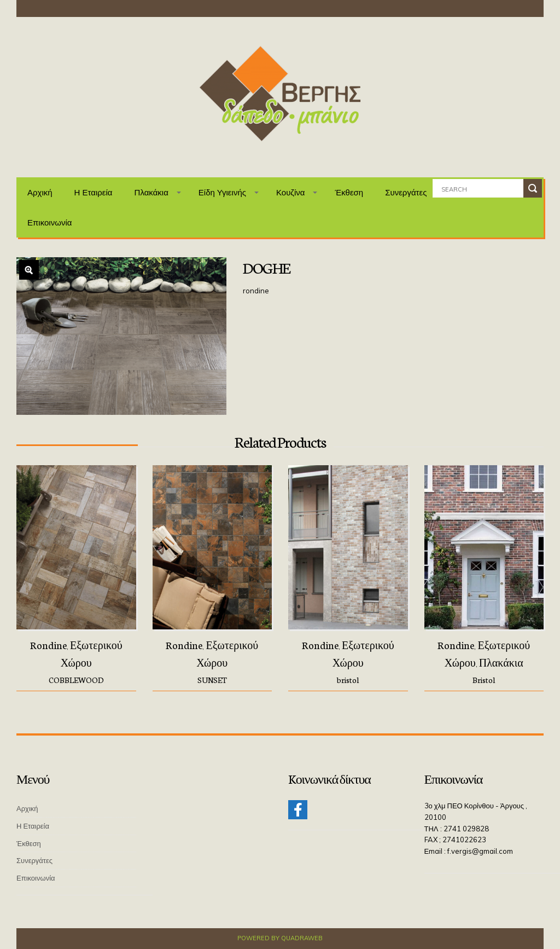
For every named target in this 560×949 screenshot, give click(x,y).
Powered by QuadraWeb (280, 938)
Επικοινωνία (49, 222)
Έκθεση (349, 192)
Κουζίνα (291, 192)
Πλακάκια (151, 192)
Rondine (48, 645)
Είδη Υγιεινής (222, 192)
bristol (348, 680)
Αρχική (40, 192)
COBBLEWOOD (76, 680)
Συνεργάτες (406, 192)
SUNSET (212, 680)
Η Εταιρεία (94, 192)
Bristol (484, 680)
